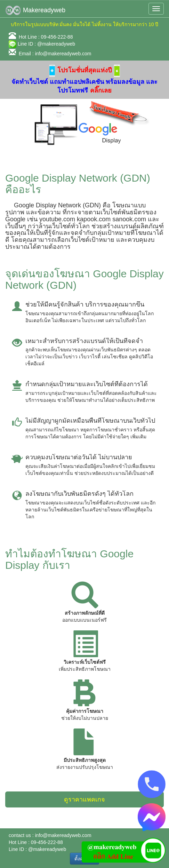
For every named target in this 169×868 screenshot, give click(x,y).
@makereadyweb (56, 44)
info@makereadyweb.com (63, 54)
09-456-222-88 (57, 37)
